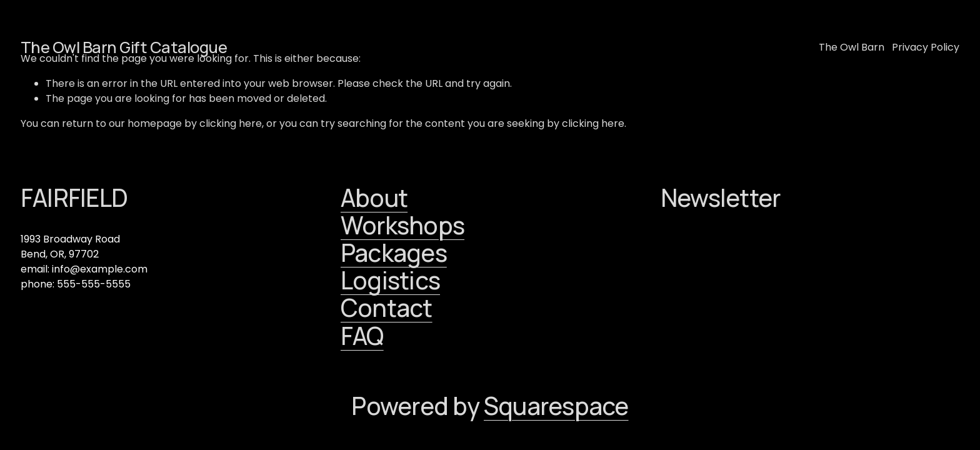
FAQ (362, 336)
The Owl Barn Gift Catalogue (124, 47)
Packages (394, 253)
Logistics (390, 281)
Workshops (402, 226)
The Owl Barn (852, 47)
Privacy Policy (926, 47)
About (374, 198)
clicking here (231, 123)
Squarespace (556, 406)
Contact (387, 308)
